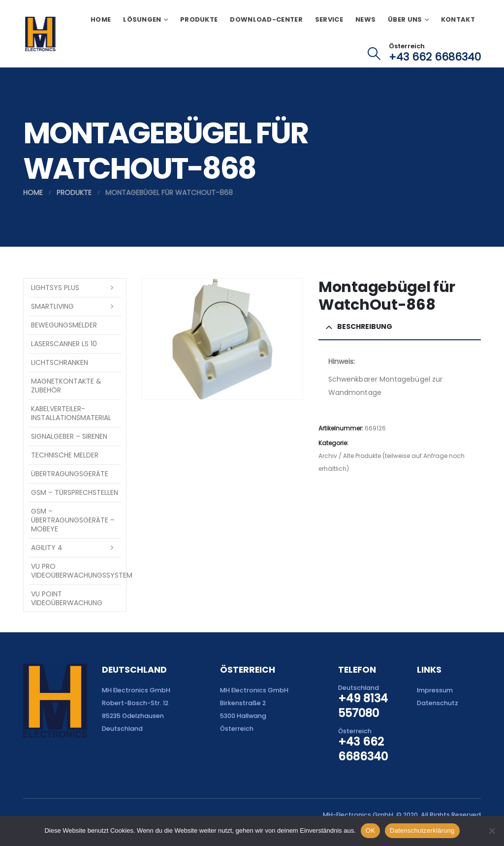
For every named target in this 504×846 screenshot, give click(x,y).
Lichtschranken (60, 362)
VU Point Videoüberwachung (67, 598)
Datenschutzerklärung (422, 830)
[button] (374, 54)
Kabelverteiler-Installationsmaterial (71, 413)
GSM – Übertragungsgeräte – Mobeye (73, 520)
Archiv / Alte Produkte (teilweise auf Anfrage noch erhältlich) (392, 462)
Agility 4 (47, 548)
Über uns (405, 19)
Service (329, 19)
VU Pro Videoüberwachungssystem (76, 571)
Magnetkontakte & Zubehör (66, 386)
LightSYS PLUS (55, 288)
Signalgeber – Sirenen (69, 436)
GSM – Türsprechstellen (75, 492)
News (365, 19)
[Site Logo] (40, 34)
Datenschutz (438, 703)
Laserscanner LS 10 (64, 344)
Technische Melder (65, 455)
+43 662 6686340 (435, 57)
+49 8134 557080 (363, 706)
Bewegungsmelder (64, 325)
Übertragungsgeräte (70, 474)
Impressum (435, 690)
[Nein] (492, 831)
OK (370, 830)
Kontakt (458, 19)
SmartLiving (52, 306)
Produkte (199, 19)
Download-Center (266, 19)
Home (101, 19)
